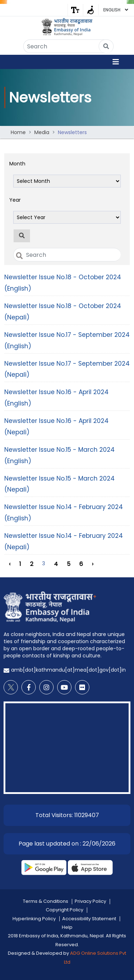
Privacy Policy (90, 901)
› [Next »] (93, 564)
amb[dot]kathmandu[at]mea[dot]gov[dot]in (68, 670)
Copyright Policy (64, 910)
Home (18, 132)
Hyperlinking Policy (34, 919)
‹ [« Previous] (10, 564)
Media (42, 132)
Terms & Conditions (46, 901)
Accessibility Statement (89, 919)
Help (67, 927)
